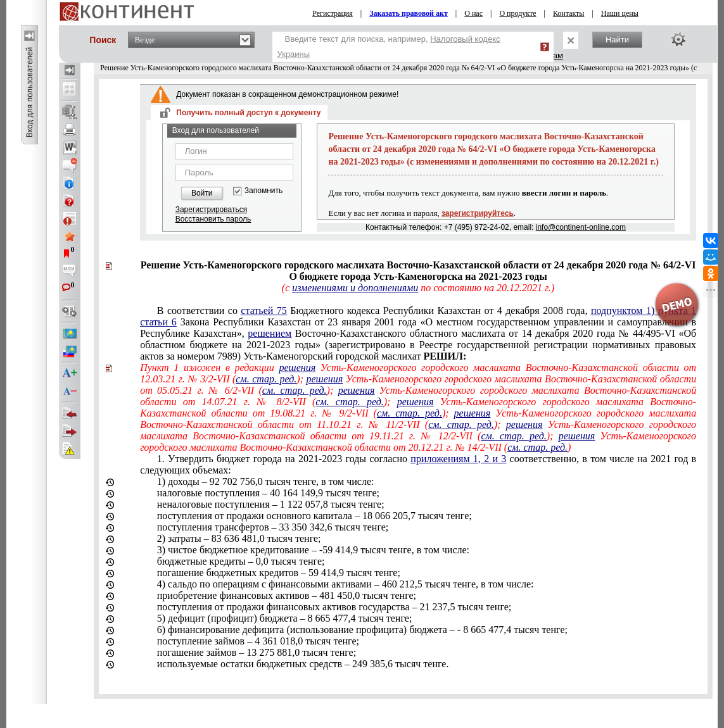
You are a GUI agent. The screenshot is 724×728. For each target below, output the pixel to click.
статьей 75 (264, 311)
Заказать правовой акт (409, 13)
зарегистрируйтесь (478, 213)
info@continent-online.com (581, 227)
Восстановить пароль (213, 219)
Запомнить (264, 191)
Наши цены (620, 13)
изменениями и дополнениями (355, 288)
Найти (617, 40)
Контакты (569, 13)
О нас (473, 13)
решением (270, 333)
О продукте (518, 13)
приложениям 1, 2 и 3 (458, 459)
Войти (202, 193)
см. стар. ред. (266, 379)
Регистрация (333, 13)
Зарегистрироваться (211, 210)
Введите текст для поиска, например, (389, 47)
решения (297, 367)
